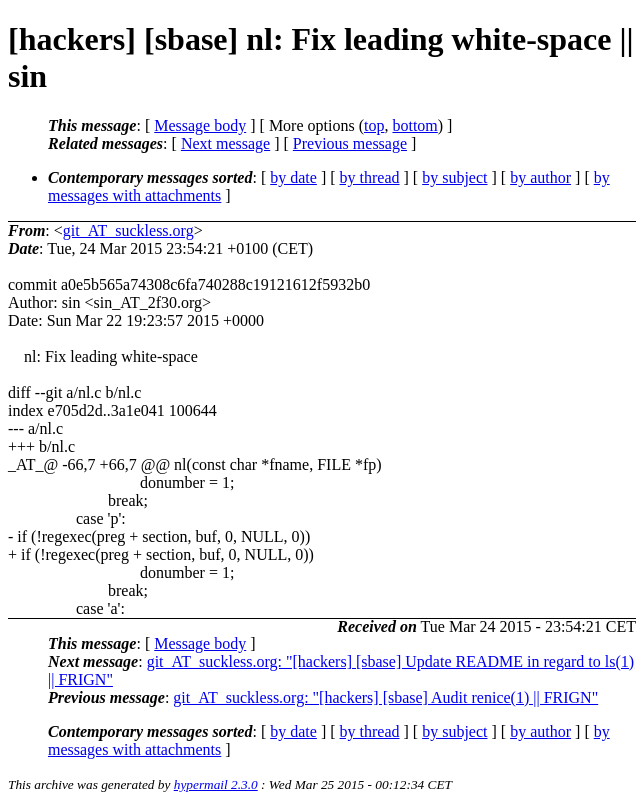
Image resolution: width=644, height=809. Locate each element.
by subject (454, 177)
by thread (370, 177)
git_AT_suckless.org (128, 230)
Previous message (350, 143)
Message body (200, 125)
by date (293, 177)
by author (540, 177)
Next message (225, 143)
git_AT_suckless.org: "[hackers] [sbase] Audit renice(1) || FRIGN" (385, 697)
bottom (414, 125)
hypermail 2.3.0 (216, 784)
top (374, 125)
